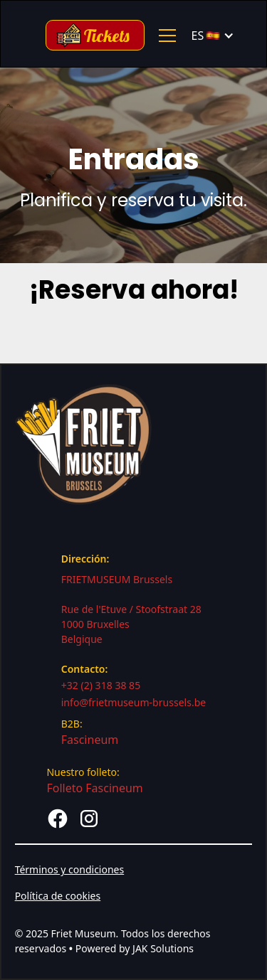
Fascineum (90, 740)
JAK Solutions (163, 948)
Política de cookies (58, 896)
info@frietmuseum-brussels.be (134, 702)
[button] (164, 36)
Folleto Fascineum (94, 788)
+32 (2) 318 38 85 (101, 685)
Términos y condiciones (70, 869)
